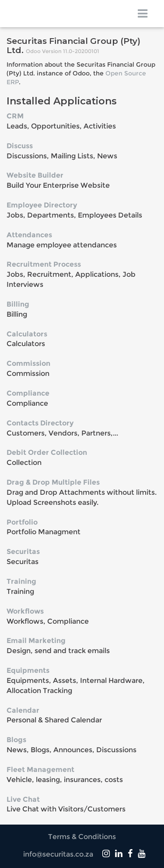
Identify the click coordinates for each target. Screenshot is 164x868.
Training (21, 581)
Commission (28, 363)
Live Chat (23, 799)
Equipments (28, 670)
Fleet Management (40, 770)
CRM (15, 116)
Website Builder (35, 175)
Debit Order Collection (47, 452)
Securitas (23, 552)
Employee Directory (42, 205)
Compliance (28, 393)
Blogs (16, 740)
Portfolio (22, 522)
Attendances (29, 235)
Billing (18, 304)
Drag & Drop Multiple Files (53, 482)
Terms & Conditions (82, 837)
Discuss (20, 146)
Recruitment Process (44, 264)
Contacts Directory (40, 423)
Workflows (25, 611)
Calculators (27, 334)
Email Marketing (36, 641)
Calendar (23, 710)
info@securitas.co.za (58, 854)
